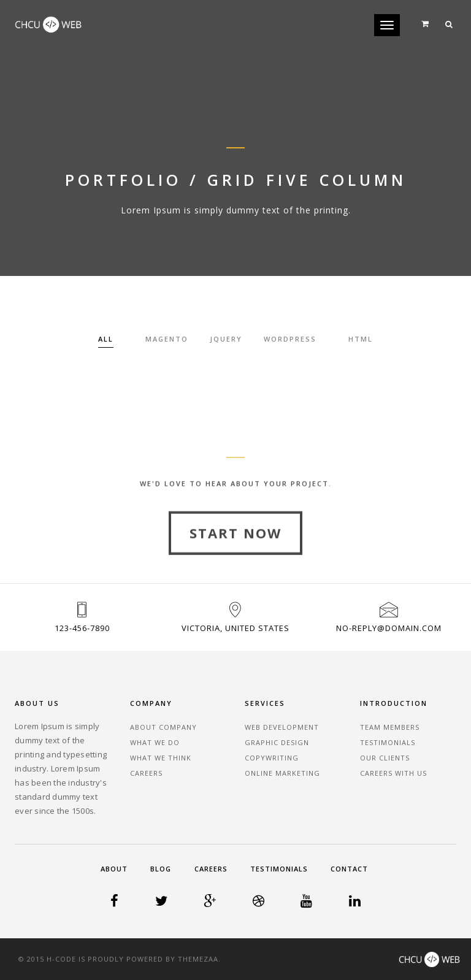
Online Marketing (282, 773)
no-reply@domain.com (389, 628)
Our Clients (385, 758)
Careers (146, 773)
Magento (167, 339)
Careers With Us (393, 773)
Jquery (226, 339)
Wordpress (290, 339)
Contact (349, 869)
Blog (161, 869)
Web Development (282, 727)
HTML (361, 339)
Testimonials (388, 742)
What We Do (155, 742)
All (106, 339)
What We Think (161, 758)
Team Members (390, 727)
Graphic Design (277, 742)
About (114, 869)
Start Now (235, 554)
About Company (163, 727)
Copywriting (272, 758)
